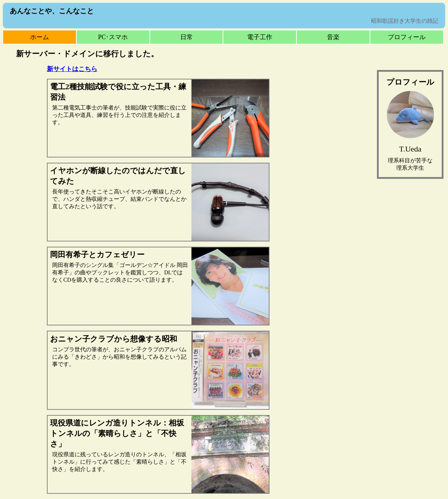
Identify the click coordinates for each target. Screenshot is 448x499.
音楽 (333, 37)
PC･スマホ (113, 37)
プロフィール (407, 37)
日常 (187, 37)
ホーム (40, 37)
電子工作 (260, 37)
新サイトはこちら (72, 69)
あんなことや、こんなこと (52, 11)
